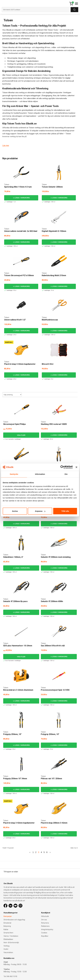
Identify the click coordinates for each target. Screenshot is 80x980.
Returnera (45, 923)
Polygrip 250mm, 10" (12, 734)
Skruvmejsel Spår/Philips (15, 424)
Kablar (6, 929)
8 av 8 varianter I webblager (12, 661)
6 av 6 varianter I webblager (12, 439)
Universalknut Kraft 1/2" (15, 320)
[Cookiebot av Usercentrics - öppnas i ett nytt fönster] (62, 467)
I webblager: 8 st (48, 379)
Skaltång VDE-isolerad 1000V (54, 424)
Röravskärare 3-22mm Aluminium (18, 690)
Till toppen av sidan (11, 872)
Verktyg (6, 946)
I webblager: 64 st (11, 379)
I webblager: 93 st (10, 749)
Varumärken (8, 952)
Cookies (44, 933)
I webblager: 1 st (10, 202)
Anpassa (40, 511)
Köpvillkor (45, 936)
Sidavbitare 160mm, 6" (13, 557)
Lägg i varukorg (21, 198)
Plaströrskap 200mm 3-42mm (54, 823)
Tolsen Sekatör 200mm (52, 187)
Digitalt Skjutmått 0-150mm (54, 231)
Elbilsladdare (8, 939)
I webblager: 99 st (11, 290)
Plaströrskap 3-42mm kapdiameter (20, 364)
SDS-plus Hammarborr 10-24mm (18, 646)
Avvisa (15, 511)
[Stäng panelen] (76, 467)
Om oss (44, 920)
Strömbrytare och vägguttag (14, 920)
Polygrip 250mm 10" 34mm (15, 779)
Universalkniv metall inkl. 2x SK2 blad (21, 231)
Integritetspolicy (47, 929)
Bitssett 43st (48, 364)
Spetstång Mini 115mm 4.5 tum (18, 187)
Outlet (6, 949)
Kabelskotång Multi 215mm (54, 275)
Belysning (7, 926)
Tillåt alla (65, 511)
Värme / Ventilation (11, 936)
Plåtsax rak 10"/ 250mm (51, 779)
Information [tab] (40, 474)
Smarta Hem (8, 933)
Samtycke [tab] (14, 474)
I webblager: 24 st (11, 335)
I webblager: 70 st (47, 749)
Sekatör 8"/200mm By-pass (15, 601)
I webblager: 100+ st (49, 202)
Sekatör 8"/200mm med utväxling (56, 557)
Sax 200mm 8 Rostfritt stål (53, 646)
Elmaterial (7, 923)
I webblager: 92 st (47, 439)
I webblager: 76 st (48, 290)
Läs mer (6, 145)
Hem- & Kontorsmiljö (11, 943)
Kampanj (9, 342)
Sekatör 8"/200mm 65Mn (52, 601)
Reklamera (45, 926)
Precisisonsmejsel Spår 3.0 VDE (55, 690)
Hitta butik (45, 916)
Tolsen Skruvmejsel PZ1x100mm (19, 275)
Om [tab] (66, 474)
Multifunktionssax (50, 320)
